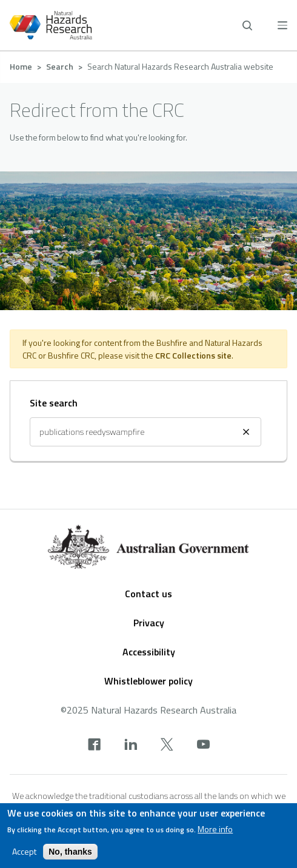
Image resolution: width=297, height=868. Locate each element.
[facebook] (94, 746)
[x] (167, 746)
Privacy (149, 623)
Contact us (148, 594)
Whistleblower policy (148, 681)
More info (215, 832)
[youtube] (203, 746)
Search (60, 66)
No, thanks (70, 854)
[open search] (247, 25)
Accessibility (149, 652)
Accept (24, 854)
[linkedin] (131, 746)
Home (21, 66)
